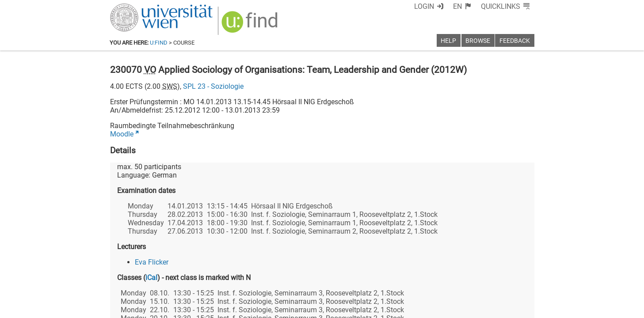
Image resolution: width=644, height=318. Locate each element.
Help (448, 41)
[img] (251, 25)
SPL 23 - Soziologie (213, 86)
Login (424, 6)
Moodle (122, 134)
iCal (151, 278)
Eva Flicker (152, 262)
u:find (159, 43)
